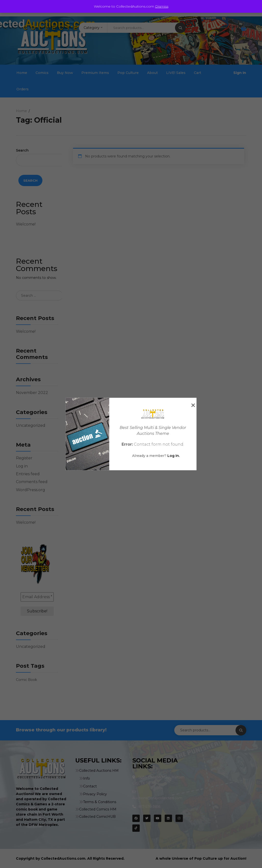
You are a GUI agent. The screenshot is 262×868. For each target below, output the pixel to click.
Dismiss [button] (162, 6)
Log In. (174, 455)
